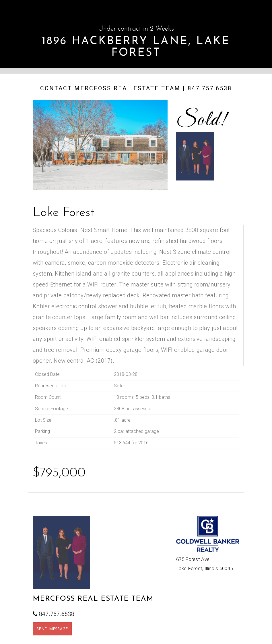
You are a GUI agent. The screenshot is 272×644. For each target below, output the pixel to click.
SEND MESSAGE (52, 629)
